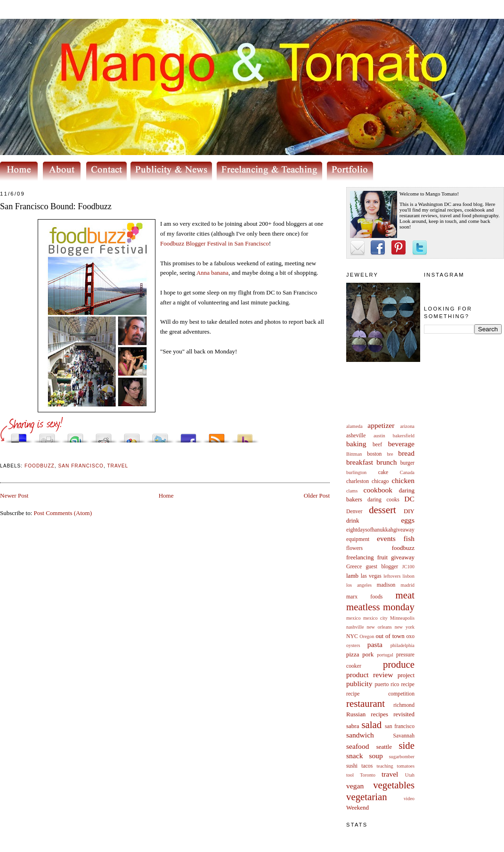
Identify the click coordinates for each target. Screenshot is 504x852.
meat (405, 595)
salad (371, 725)
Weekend (358, 807)
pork (368, 654)
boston (374, 454)
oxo (410, 636)
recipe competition (380, 694)
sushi (352, 766)
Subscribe (217, 436)
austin (379, 436)
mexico (354, 618)
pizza (353, 654)
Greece (354, 567)
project (406, 675)
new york (405, 627)
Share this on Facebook (188, 436)
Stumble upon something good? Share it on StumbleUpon (75, 436)
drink (353, 520)
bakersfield (404, 436)
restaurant (366, 703)
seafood (358, 746)
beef (377, 445)
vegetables (394, 785)
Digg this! (47, 436)
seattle (384, 747)
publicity (359, 684)
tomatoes (406, 766)
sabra (353, 726)
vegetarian (367, 797)
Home (166, 496)
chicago (380, 481)
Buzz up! (245, 436)
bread (406, 453)
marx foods (364, 597)
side (406, 745)
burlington (356, 472)
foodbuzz (403, 548)
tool (350, 775)
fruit (382, 557)
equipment (358, 539)
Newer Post (14, 496)
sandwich (360, 735)
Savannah (404, 736)
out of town (390, 636)
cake (383, 472)
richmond (404, 705)
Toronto (368, 775)
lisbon (409, 576)
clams (352, 491)
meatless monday (380, 607)
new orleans (379, 627)
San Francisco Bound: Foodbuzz (56, 206)
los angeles (359, 585)
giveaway (403, 557)
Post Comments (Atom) (63, 513)
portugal (385, 655)
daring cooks (383, 500)
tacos (367, 766)
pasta (375, 644)
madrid (408, 585)
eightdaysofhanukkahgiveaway (380, 530)
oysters (353, 645)
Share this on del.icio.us (19, 436)
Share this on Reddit (104, 436)
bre (390, 454)
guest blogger (382, 567)
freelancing (360, 557)
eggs (408, 520)
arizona (407, 426)
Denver (354, 512)
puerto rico (387, 684)
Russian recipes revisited (380, 714)
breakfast (360, 462)
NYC (352, 636)
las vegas (371, 576)
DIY (409, 511)
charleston (358, 481)
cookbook (378, 490)
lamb (352, 576)
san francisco (400, 726)
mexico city (375, 618)
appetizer (381, 425)
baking (356, 444)
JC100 (408, 567)
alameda (354, 426)
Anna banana (212, 273)
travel (390, 774)
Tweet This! (160, 436)
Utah (410, 775)
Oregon (367, 636)
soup (376, 756)
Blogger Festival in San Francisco (215, 243)
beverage (401, 444)
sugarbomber (402, 757)
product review (370, 675)
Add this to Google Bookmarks (132, 436)
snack (355, 756)
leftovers (392, 576)
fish (409, 538)
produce (399, 664)
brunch (386, 462)
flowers (354, 548)
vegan (355, 786)
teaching (385, 766)
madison (386, 585)
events (386, 538)
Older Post (317, 496)
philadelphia (402, 645)
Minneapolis (402, 618)
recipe (408, 684)
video (409, 799)
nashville (355, 627)
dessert (382, 510)
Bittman (354, 454)
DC (409, 499)
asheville (356, 436)
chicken (403, 480)
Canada (407, 472)
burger (407, 463)
